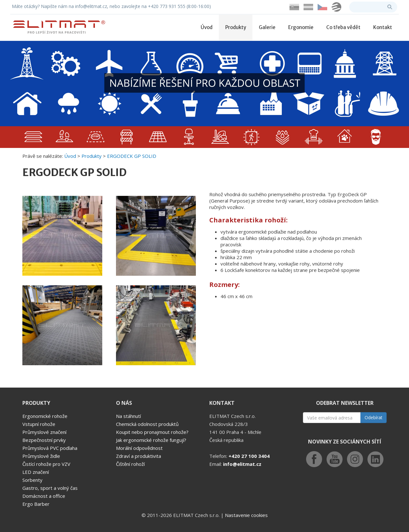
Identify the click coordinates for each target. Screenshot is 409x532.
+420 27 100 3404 (249, 456)
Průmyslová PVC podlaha (50, 448)
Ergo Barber (36, 504)
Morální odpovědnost (139, 448)
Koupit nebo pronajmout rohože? (152, 432)
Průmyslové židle (41, 456)
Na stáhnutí (128, 416)
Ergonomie (301, 27)
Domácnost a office (44, 496)
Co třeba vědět (343, 27)
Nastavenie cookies (246, 515)
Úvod (207, 27)
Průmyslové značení (44, 432)
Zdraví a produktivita (139, 456)
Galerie (267, 27)
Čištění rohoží (130, 464)
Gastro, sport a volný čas (50, 488)
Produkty (236, 27)
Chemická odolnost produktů (147, 424)
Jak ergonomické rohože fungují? (151, 440)
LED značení (36, 472)
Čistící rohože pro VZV (46, 464)
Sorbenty (32, 480)
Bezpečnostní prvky (44, 440)
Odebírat (374, 417)
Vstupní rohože (39, 424)
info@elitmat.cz (242, 464)
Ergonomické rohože (45, 416)
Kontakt (383, 27)
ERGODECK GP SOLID (132, 156)
